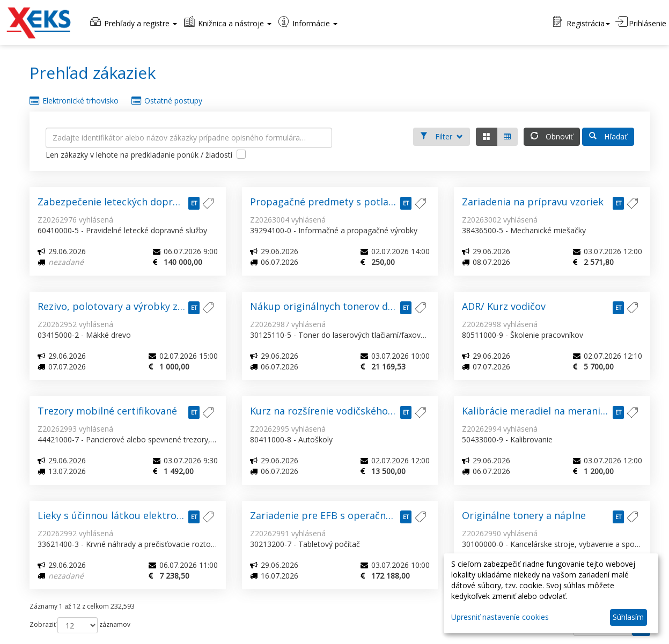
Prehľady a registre (133, 22)
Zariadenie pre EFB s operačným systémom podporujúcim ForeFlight (340, 515)
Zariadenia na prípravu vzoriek (533, 202)
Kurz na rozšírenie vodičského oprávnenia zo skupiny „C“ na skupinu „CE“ (340, 411)
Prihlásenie (641, 22)
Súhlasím (628, 617)
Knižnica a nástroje (227, 22)
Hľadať (608, 136)
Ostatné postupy (167, 101)
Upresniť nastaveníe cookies (500, 617)
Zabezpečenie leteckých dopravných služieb (128, 202)
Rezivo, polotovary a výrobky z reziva (123, 306)
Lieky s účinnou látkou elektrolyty (115, 515)
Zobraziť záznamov (80, 625)
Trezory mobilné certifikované (107, 411)
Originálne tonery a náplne (524, 515)
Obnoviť (552, 136)
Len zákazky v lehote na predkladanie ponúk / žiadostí (149, 156)
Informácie (307, 22)
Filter (442, 136)
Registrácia (582, 22)
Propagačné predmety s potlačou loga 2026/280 (340, 202)
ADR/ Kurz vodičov (504, 306)
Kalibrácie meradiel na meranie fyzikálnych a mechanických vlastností (552, 411)
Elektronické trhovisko (74, 101)
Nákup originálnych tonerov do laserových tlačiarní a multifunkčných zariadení (340, 306)
